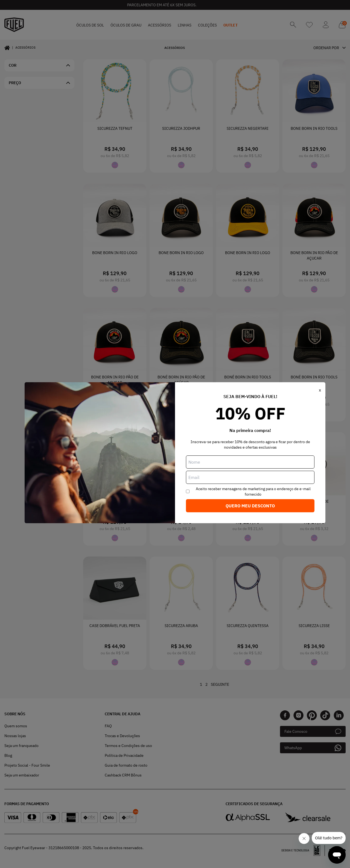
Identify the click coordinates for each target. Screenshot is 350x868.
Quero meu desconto (250, 506)
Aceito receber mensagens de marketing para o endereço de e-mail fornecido (253, 492)
